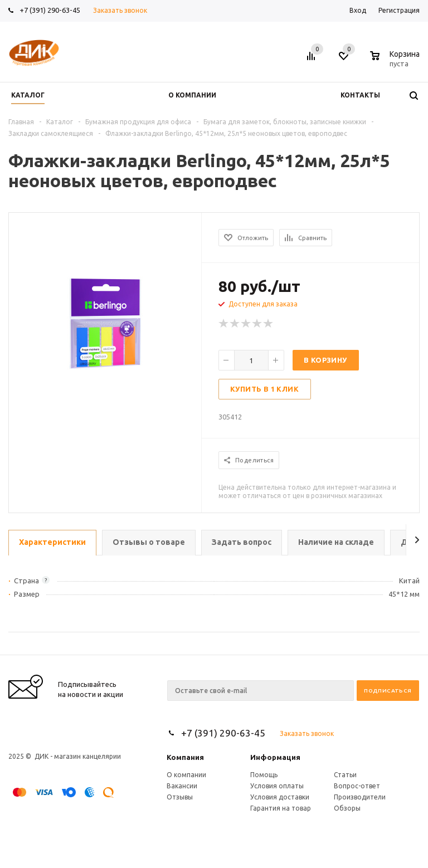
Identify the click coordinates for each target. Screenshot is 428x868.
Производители (360, 797)
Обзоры (347, 808)
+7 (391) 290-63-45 (50, 10)
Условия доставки (280, 797)
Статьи (345, 775)
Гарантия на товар (281, 808)
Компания (185, 757)
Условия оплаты (277, 786)
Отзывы (180, 797)
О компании (186, 775)
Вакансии (182, 786)
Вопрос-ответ (357, 786)
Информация (275, 757)
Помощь (264, 775)
